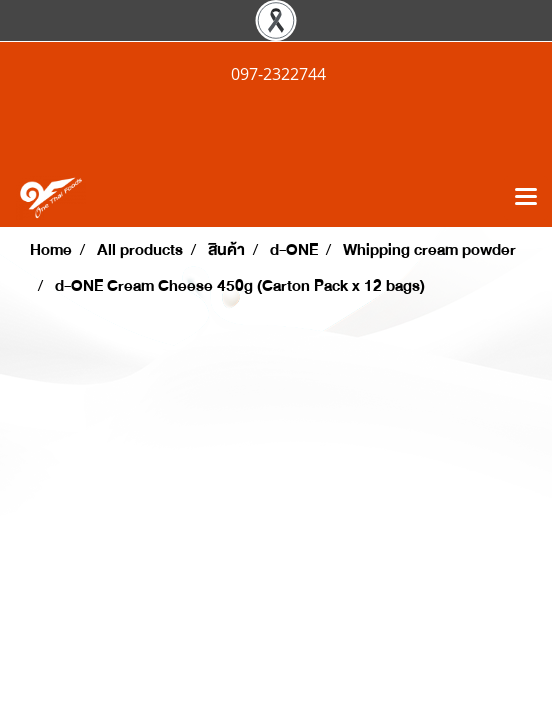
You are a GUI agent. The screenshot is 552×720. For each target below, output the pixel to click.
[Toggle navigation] (526, 198)
